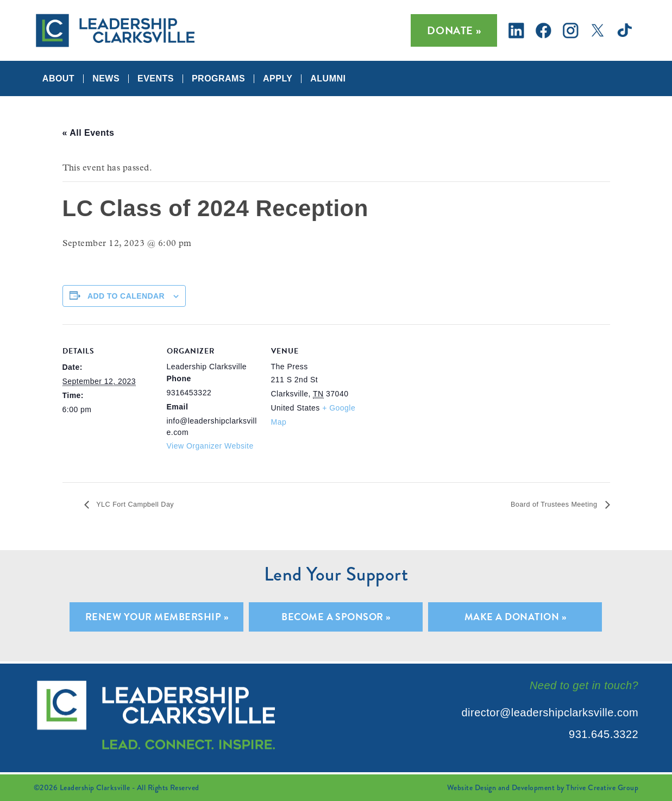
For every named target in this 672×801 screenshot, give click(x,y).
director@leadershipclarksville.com (550, 712)
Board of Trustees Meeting (544, 505)
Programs (218, 79)
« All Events (89, 133)
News (106, 79)
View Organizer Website (210, 446)
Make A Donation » (515, 617)
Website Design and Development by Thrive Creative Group (543, 787)
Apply (278, 79)
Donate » (454, 30)
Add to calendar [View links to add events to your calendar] (126, 296)
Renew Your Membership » (157, 617)
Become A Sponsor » (336, 617)
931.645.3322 (604, 734)
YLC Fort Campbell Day (145, 505)
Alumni (328, 79)
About (58, 79)
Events (156, 79)
